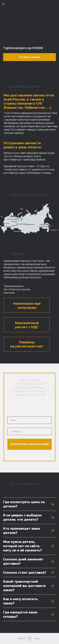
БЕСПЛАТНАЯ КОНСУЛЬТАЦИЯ (30, 444)
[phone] (29, 431)
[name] (29, 420)
